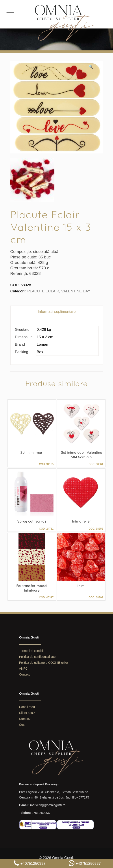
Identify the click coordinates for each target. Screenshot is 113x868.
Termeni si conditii (31, 651)
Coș (22, 725)
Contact (24, 674)
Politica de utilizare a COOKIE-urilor (44, 663)
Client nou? (27, 713)
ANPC (23, 669)
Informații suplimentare (57, 312)
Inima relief (81, 521)
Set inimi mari (32, 452)
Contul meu (27, 707)
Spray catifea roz (32, 521)
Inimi (81, 586)
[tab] (57, 312)
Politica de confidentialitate (37, 657)
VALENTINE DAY (76, 291)
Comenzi (25, 719)
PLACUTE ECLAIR (43, 291)
